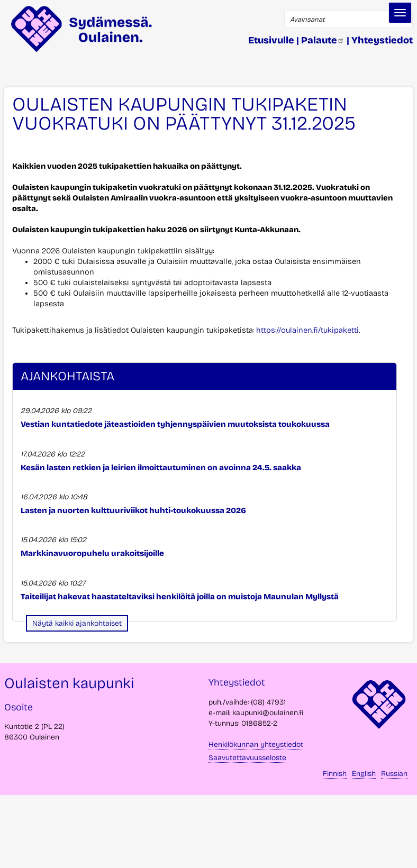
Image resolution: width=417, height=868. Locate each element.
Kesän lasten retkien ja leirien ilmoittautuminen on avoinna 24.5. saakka (161, 468)
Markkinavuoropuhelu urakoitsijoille (92, 553)
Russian (394, 774)
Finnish (335, 774)
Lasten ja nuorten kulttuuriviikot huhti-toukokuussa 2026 (133, 510)
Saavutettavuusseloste (247, 758)
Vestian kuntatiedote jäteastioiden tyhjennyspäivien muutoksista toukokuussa (175, 424)
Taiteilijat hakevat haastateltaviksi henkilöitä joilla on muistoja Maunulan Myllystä (180, 597)
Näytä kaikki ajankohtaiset (77, 623)
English (364, 774)
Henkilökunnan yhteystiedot (256, 744)
